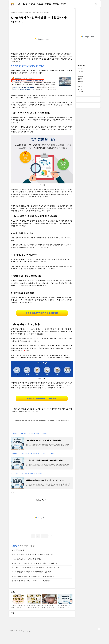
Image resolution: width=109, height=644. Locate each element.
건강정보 (48, 4)
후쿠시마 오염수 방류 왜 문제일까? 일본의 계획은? (27, 66)
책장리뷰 (80, 76)
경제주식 (64, 4)
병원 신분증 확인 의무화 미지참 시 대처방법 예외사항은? (32, 564)
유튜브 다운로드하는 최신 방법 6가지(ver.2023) (26, 482)
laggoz (30, 640)
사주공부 (80, 92)
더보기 (13, 502)
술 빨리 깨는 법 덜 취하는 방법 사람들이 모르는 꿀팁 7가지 (33, 585)
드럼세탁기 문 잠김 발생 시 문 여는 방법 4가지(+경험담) (29, 442)
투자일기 (80, 89)
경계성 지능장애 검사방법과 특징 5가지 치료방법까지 (31, 590)
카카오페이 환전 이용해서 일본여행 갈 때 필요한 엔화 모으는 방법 (32, 462)
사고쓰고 (40, 4)
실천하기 (80, 87)
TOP (99, 638)
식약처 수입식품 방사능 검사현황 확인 (42, 405)
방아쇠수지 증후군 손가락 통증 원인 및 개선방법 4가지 (32, 581)
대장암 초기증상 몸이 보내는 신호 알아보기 (27, 568)
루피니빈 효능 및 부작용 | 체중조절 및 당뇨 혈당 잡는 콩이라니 (34, 572)
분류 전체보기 (82, 66)
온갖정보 (56, 4)
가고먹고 (32, 4)
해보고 (25, 4)
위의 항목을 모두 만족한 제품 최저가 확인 (42, 315)
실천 (19, 4)
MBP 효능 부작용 (18, 559)
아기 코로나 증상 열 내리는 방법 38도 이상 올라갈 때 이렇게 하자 (35, 577)
